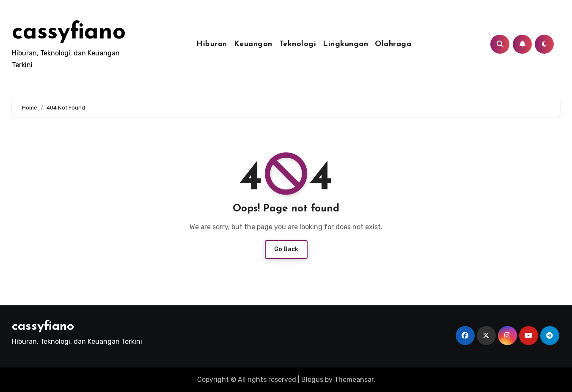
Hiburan (212, 44)
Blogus (312, 380)
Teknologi (298, 44)
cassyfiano (69, 33)
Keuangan (253, 44)
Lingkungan (345, 44)
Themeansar (354, 380)
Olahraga (393, 44)
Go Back (286, 249)
